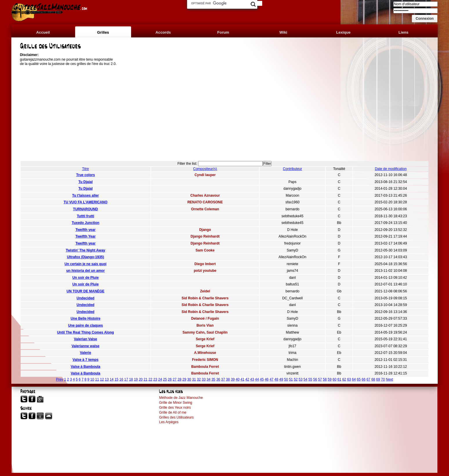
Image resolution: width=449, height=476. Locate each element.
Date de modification (391, 169)
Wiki (283, 32)
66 (364, 379)
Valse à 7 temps (85, 360)
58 (325, 379)
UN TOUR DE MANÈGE (86, 291)
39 (233, 379)
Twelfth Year (86, 236)
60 (335, 379)
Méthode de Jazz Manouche (181, 398)
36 (218, 379)
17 (126, 379)
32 (199, 379)
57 (320, 379)
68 (373, 379)
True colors (85, 175)
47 (271, 379)
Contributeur (292, 169)
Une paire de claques (86, 325)
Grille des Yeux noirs (175, 408)
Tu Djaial (85, 182)
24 (160, 379)
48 (276, 379)
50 (286, 379)
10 (92, 379)
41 (242, 379)
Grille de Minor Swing (175, 403)
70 (383, 379)
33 (204, 379)
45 (262, 379)
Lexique (343, 32)
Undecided (85, 298)
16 (121, 379)
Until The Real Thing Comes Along (86, 332)
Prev (60, 379)
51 (291, 379)
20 (141, 379)
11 (97, 379)
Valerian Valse (86, 339)
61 (339, 379)
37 (223, 379)
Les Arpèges (169, 422)
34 (208, 379)
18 (131, 379)
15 (116, 379)
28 (179, 379)
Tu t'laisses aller (86, 196)
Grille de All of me (173, 412)
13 (107, 379)
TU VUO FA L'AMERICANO (85, 202)
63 (349, 379)
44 (257, 379)
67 (368, 379)
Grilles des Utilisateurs (176, 417)
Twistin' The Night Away (86, 250)
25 (165, 379)
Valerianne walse (86, 346)
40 (237, 379)
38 (228, 379)
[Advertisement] (224, 114)
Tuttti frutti (86, 216)
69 (378, 379)
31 (194, 379)
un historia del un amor (85, 271)
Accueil (43, 32)
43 (252, 379)
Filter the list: (187, 164)
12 (102, 379)
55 (310, 379)
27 (174, 379)
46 (267, 379)
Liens (403, 32)
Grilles (103, 32)
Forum (223, 32)
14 (112, 379)
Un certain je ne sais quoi (85, 264)
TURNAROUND (86, 209)
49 (281, 379)
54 (305, 379)
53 (301, 379)
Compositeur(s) (205, 169)
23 (155, 379)
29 (184, 379)
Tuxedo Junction (85, 223)
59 (330, 379)
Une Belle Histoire (85, 318)
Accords (163, 32)
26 (170, 379)
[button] (425, 19)
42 (247, 379)
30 (189, 379)
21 (145, 379)
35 (213, 379)
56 (315, 379)
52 (296, 379)
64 (354, 379)
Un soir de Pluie (85, 278)
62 (344, 379)
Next (389, 379)
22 (150, 379)
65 (359, 379)
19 (136, 379)
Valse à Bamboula (86, 367)
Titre (86, 169)
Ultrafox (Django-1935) (86, 257)
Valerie (85, 353)
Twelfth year (85, 230)
